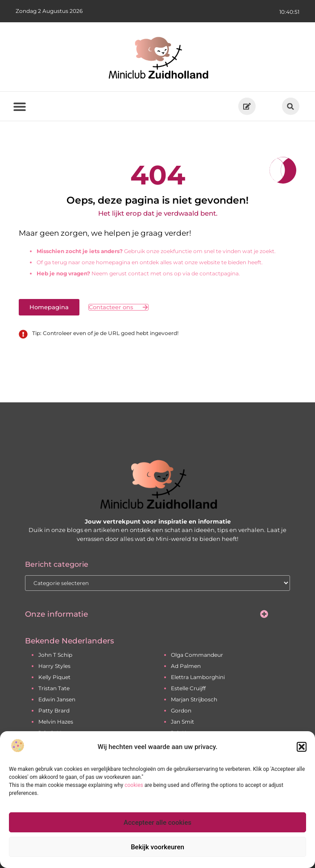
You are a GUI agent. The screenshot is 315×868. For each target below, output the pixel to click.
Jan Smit (182, 722)
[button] (302, 747)
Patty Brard (54, 710)
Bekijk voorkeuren (157, 847)
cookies (134, 785)
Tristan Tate (54, 688)
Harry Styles (54, 666)
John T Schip (55, 655)
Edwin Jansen (57, 699)
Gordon (181, 710)
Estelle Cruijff (188, 688)
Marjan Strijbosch (194, 699)
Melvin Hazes (56, 722)
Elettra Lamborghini (198, 677)
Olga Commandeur (197, 655)
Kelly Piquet (54, 677)
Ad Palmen (186, 666)
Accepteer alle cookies (157, 823)
